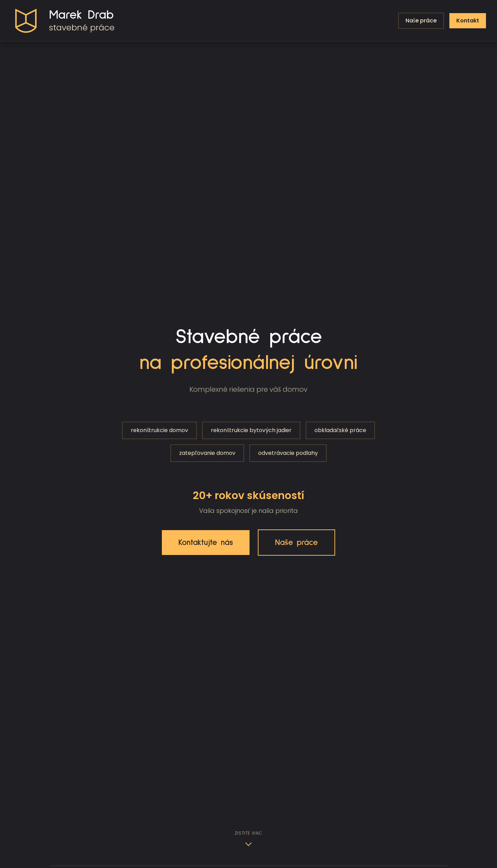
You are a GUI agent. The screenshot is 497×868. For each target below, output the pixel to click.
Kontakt (468, 21)
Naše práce (296, 543)
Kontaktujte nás (206, 543)
